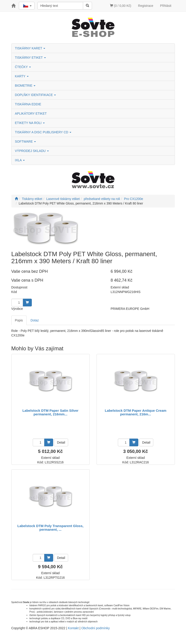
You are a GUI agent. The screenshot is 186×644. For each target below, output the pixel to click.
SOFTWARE (26, 141)
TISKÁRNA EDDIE (28, 104)
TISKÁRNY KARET (30, 48)
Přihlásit (166, 6)
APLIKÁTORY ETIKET (31, 114)
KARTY (22, 76)
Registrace (146, 6)
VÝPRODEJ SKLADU (32, 151)
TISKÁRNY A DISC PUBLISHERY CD (43, 132)
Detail (61, 442)
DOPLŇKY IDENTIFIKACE (36, 95)
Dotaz (35, 320)
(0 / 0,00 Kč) (121, 6)
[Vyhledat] (87, 6)
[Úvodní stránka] (16, 199)
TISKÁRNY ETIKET (30, 58)
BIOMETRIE (25, 86)
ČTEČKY (23, 67)
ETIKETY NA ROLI (30, 123)
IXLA (20, 160)
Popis (19, 320)
